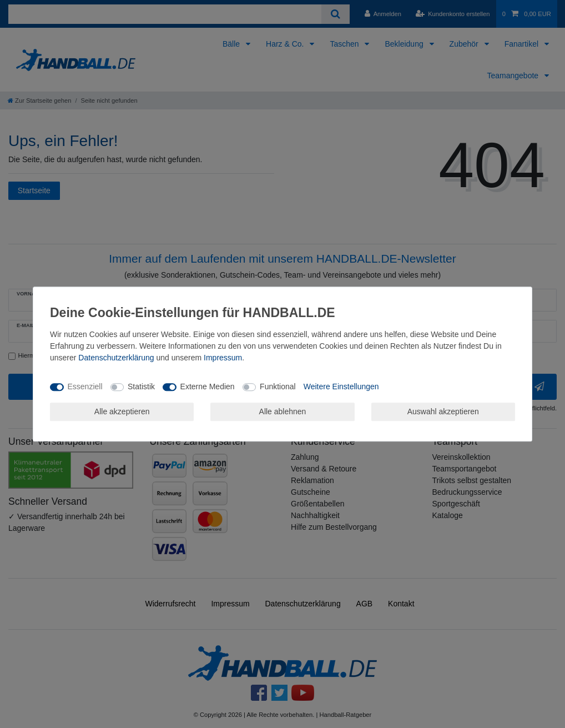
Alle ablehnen (283, 411)
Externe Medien (208, 386)
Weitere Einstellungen (341, 386)
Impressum (223, 358)
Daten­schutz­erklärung (116, 358)
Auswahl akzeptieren (443, 411)
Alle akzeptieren (122, 411)
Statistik (141, 386)
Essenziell (85, 386)
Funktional (278, 386)
